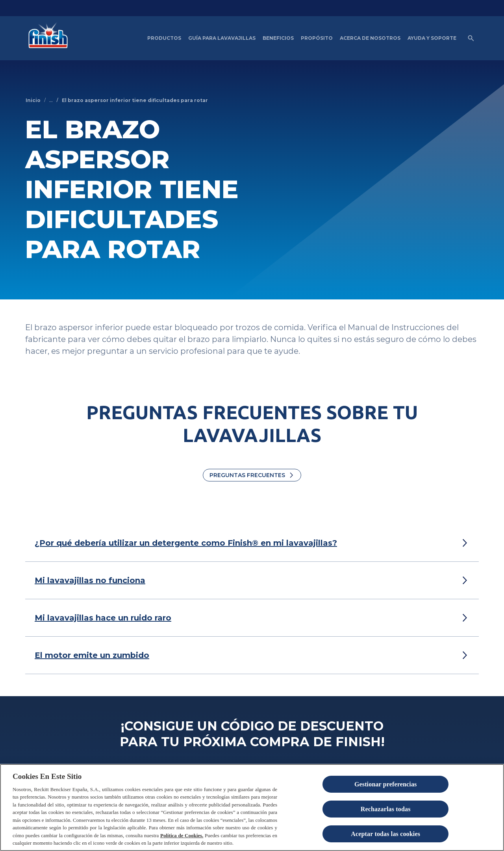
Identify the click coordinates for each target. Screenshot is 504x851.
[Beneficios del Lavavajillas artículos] (278, 38)
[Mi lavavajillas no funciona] (90, 580)
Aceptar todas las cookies (385, 834)
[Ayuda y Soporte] (432, 38)
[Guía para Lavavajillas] (222, 38)
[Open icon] (471, 38)
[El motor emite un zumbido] (92, 655)
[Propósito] (317, 38)
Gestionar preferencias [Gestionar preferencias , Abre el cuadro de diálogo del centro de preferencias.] (386, 785)
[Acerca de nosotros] (370, 38)
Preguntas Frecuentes (247, 475)
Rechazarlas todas (386, 809)
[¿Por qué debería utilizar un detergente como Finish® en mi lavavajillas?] (186, 543)
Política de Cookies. (182, 836)
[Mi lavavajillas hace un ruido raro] (103, 618)
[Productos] (164, 38)
